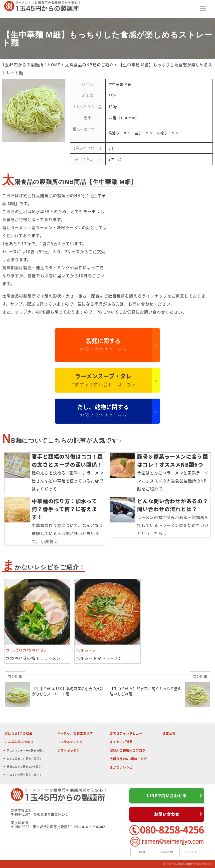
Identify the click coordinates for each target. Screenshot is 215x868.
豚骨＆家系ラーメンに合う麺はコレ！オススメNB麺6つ (173, 461)
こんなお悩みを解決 (19, 742)
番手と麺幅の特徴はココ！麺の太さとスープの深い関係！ (67, 461)
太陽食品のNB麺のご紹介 (90, 65)
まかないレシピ (121, 767)
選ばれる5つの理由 (19, 733)
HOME (54, 65)
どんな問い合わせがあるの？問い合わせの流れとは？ (173, 505)
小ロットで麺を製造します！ (24, 775)
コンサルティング (70, 742)
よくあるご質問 (121, 742)
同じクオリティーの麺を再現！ (26, 751)
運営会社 (169, 733)
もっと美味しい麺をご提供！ (24, 759)
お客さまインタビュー (126, 733)
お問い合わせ (167, 814)
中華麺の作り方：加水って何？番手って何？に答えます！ (65, 509)
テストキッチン (69, 750)
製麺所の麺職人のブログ (128, 750)
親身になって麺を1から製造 (24, 767)
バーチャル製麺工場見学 (75, 733)
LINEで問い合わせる (167, 795)
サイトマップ (191, 852)
